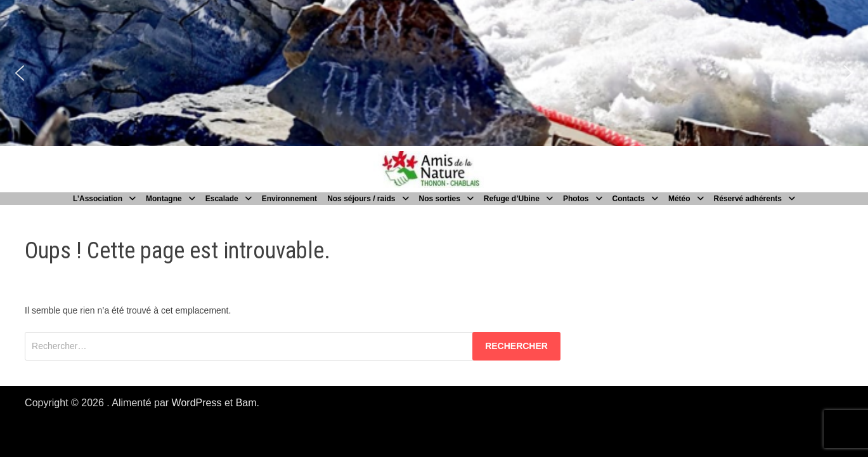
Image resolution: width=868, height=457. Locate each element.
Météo (679, 199)
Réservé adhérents (748, 199)
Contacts (629, 199)
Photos (576, 199)
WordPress (197, 403)
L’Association (98, 199)
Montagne (164, 199)
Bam (246, 403)
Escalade (222, 199)
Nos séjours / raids (361, 199)
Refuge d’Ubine (512, 199)
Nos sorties (440, 199)
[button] (20, 73)
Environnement (289, 199)
